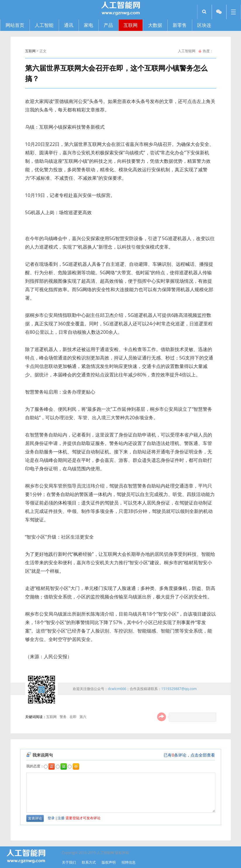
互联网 (30, 51)
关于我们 (69, 862)
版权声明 (109, 862)
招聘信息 (129, 862)
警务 (63, 717)
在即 (73, 717)
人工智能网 (187, 51)
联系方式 (89, 862)
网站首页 (15, 25)
